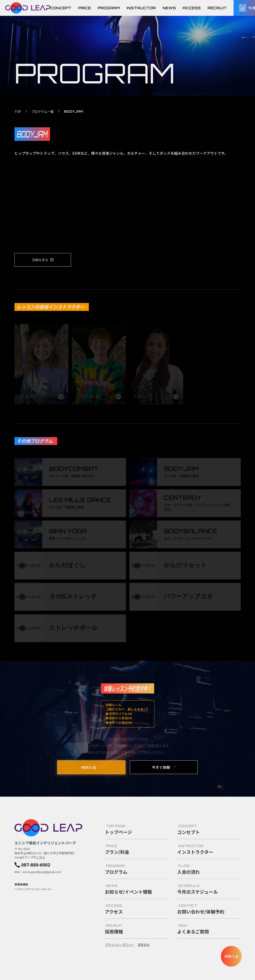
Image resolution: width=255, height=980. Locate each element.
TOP (18, 111)
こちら (41, 857)
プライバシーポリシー (120, 945)
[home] (28, 8)
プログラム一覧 (42, 111)
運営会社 (144, 945)
